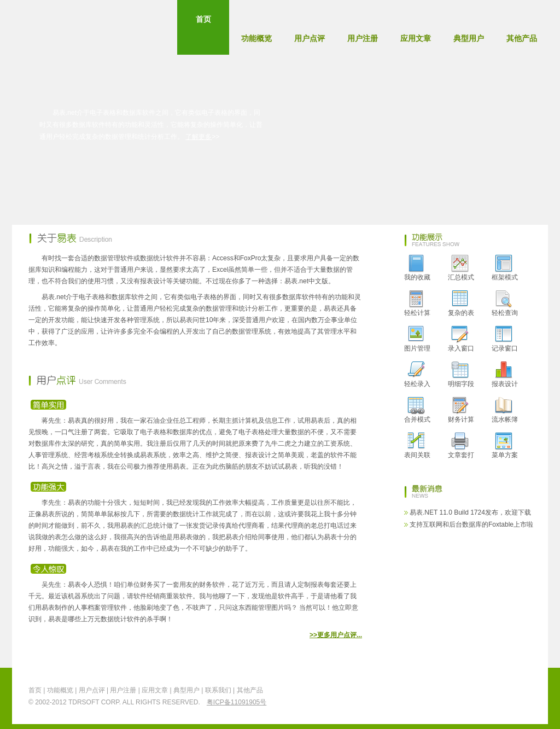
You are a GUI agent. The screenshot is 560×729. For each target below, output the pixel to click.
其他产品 (522, 38)
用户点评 (310, 38)
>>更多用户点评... (336, 635)
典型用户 (469, 38)
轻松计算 (417, 304)
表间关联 (417, 446)
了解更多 (199, 137)
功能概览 (256, 38)
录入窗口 (461, 339)
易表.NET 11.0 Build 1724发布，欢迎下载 (470, 512)
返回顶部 (521, 695)
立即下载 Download (93, 173)
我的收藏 (417, 268)
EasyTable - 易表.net (62, 27)
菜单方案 (505, 446)
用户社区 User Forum (211, 173)
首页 (203, 33)
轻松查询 (505, 304)
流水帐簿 (505, 410)
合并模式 (417, 410)
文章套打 (461, 446)
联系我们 (218, 690)
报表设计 (505, 375)
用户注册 (363, 38)
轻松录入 (417, 375)
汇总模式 (461, 268)
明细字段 (461, 375)
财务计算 (461, 410)
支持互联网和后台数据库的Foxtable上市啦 (471, 524)
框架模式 (505, 268)
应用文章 (416, 38)
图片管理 (417, 339)
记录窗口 (505, 339)
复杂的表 (461, 304)
